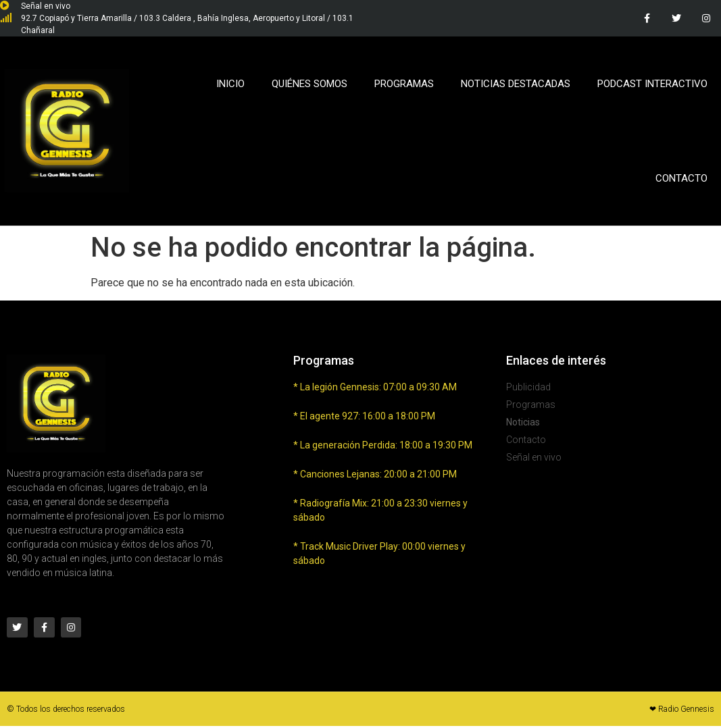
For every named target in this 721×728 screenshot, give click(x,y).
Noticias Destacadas (516, 84)
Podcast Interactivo (652, 84)
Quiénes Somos (309, 84)
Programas (404, 84)
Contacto (681, 178)
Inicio (230, 84)
